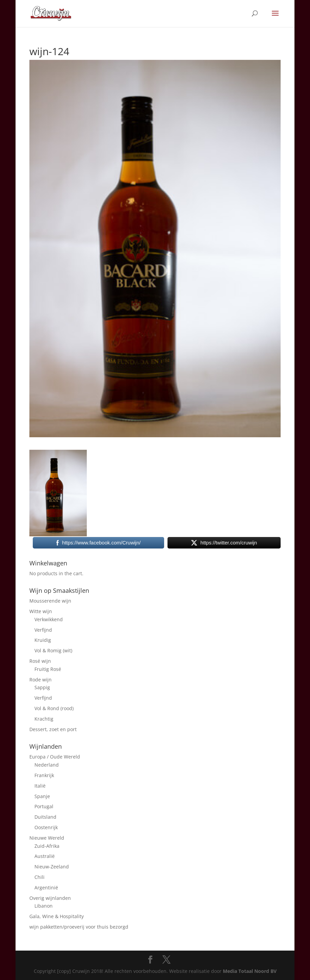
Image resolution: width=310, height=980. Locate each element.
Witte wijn (41, 611)
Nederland (47, 765)
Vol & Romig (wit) (53, 650)
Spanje (42, 796)
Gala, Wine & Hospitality (57, 916)
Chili (40, 877)
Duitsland (45, 817)
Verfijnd (43, 630)
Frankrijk (44, 775)
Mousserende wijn (50, 601)
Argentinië (46, 888)
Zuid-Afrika (47, 846)
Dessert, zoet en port (53, 729)
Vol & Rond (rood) (54, 708)
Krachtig (44, 719)
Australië (45, 856)
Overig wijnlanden (50, 898)
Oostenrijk (46, 827)
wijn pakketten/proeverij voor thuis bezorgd (79, 927)
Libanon (44, 906)
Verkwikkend (49, 619)
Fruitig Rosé (48, 669)
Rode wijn (41, 680)
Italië (40, 786)
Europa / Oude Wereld (55, 757)
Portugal (44, 806)
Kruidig (43, 640)
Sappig (42, 687)
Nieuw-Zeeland (52, 867)
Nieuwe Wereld (47, 838)
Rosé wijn (40, 661)
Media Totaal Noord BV (250, 971)
